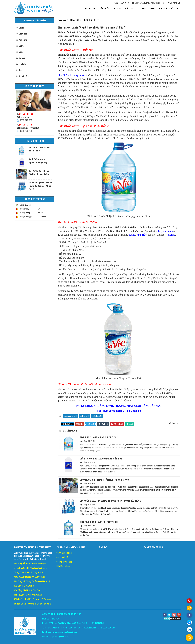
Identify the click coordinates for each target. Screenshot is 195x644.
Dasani (22, 52)
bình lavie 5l (84, 416)
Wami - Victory (26, 76)
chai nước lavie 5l (70, 416)
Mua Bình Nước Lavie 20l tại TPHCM (99, 522)
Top (20, 70)
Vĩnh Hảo (23, 34)
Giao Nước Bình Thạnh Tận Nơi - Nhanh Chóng (105, 480)
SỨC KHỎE (130, 9)
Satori (22, 58)
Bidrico (22, 46)
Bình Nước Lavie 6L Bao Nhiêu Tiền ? (99, 437)
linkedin (90, 424)
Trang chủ (90, 9)
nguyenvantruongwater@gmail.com (148, 3)
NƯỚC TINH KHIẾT (91, 20)
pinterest (117, 424)
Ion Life (22, 64)
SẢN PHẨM (104, 9)
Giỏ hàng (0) (174, 3)
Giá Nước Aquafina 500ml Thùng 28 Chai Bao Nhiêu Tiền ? (40, 186)
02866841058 (121, 3)
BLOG (152, 9)
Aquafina (23, 40)
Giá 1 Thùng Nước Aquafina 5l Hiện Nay (101, 459)
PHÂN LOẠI (75, 20)
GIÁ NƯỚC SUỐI (166, 9)
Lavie (21, 28)
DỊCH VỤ (117, 9)
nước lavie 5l (97, 416)
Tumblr (103, 424)
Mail (130, 424)
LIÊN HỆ (142, 9)
